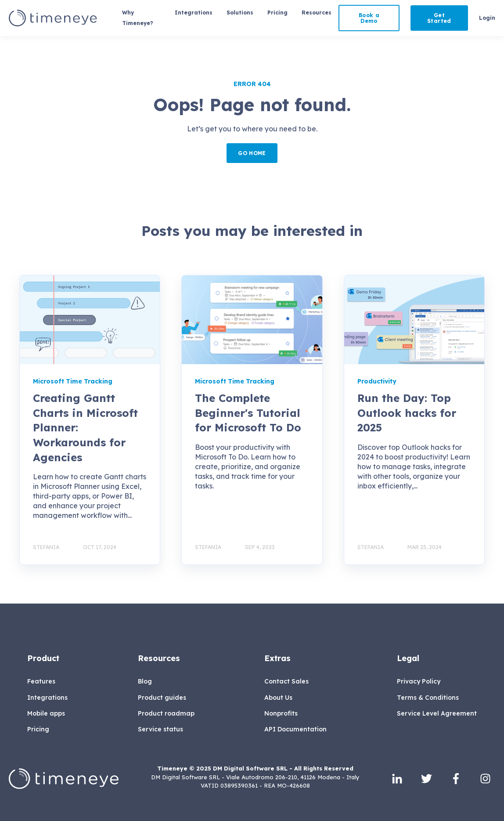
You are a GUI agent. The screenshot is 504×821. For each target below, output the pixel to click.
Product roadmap (166, 714)
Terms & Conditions (428, 698)
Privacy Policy (419, 682)
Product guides (162, 698)
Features (41, 682)
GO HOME (252, 153)
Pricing (38, 729)
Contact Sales (286, 682)
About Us (278, 698)
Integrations (47, 698)
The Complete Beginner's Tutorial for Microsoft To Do (248, 413)
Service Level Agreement (437, 714)
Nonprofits (281, 714)
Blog (145, 682)
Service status (160, 729)
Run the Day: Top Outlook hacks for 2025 (407, 413)
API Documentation (295, 729)
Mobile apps (46, 714)
